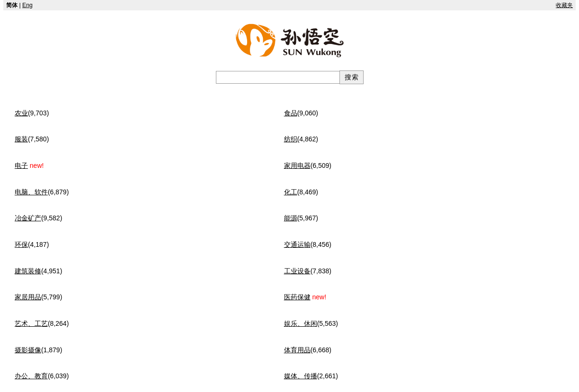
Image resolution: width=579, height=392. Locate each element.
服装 (21, 139)
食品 (291, 113)
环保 (21, 244)
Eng (27, 5)
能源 (291, 218)
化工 (291, 192)
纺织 (291, 139)
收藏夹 (564, 5)
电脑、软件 (31, 192)
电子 (21, 166)
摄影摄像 (28, 350)
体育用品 (297, 350)
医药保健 (297, 297)
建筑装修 (28, 271)
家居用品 (28, 297)
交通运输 (297, 244)
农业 (21, 113)
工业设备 (297, 271)
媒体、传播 (301, 376)
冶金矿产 (28, 218)
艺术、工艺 (31, 323)
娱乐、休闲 (301, 323)
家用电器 (297, 166)
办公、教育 (31, 376)
